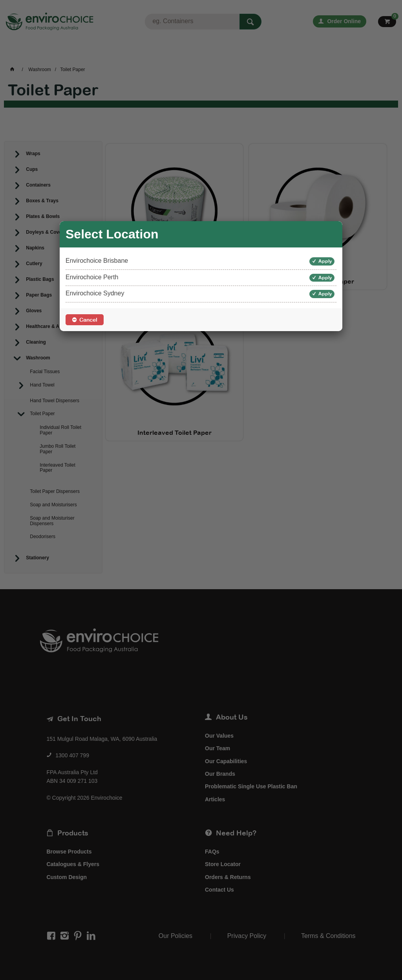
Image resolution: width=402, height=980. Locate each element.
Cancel (88, 320)
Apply (325, 261)
